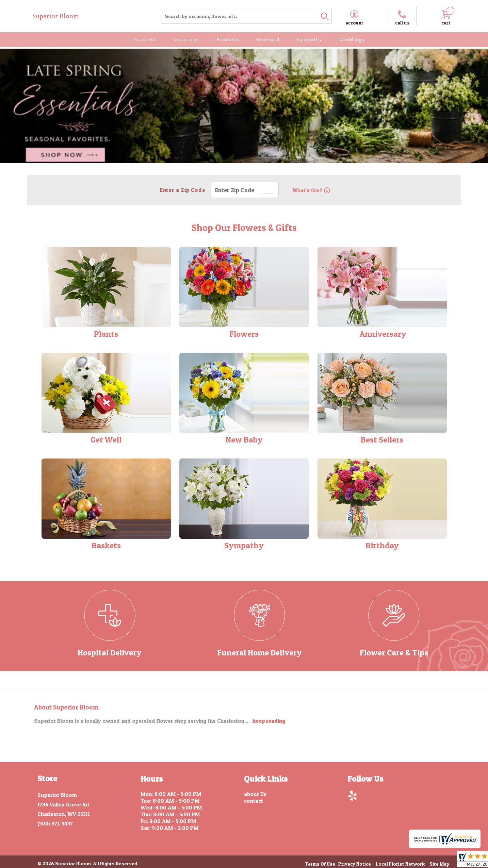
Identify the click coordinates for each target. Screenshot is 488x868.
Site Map (439, 864)
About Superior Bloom (66, 707)
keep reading (269, 721)
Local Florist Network (400, 864)
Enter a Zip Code (182, 190)
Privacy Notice (355, 864)
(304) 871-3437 (55, 823)
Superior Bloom (56, 16)
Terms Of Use (320, 864)
